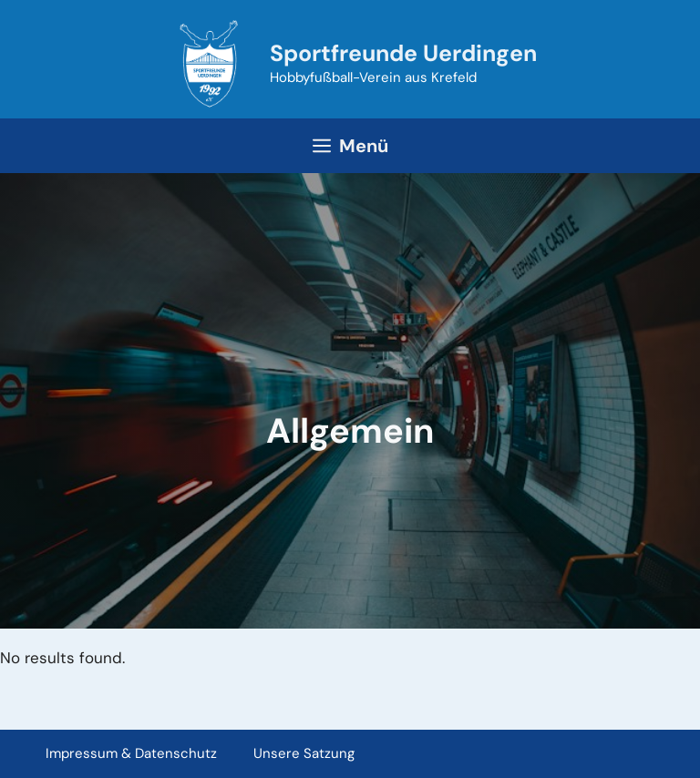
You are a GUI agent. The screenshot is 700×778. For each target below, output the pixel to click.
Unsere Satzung (304, 753)
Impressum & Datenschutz (131, 753)
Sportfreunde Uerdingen (403, 53)
